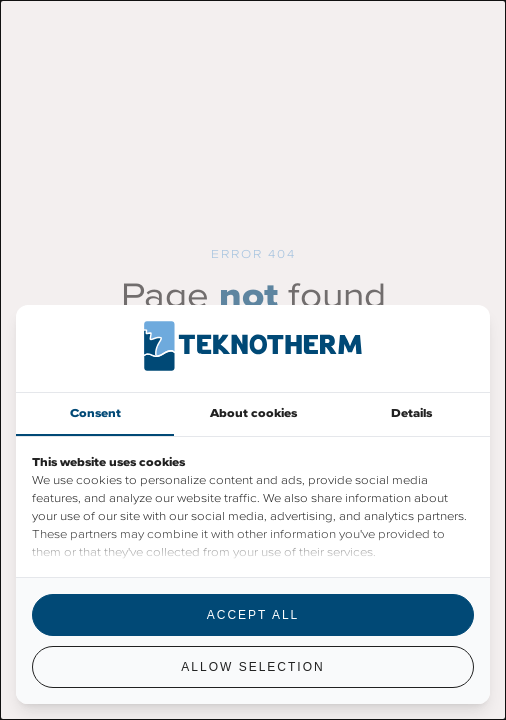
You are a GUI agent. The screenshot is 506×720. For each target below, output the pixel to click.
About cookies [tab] (253, 413)
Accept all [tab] (253, 615)
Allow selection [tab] (252, 667)
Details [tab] (411, 413)
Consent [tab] (95, 413)
